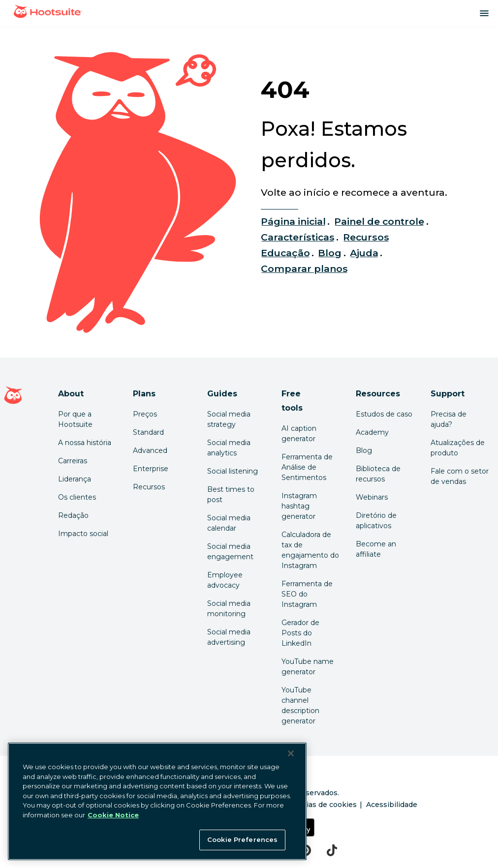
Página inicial (294, 221)
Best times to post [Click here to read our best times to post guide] (231, 494)
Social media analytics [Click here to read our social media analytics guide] (229, 448)
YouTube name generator (308, 667)
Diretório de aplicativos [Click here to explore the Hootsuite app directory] (376, 521)
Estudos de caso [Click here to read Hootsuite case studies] (384, 414)
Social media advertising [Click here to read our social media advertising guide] (229, 637)
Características (298, 237)
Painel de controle (379, 221)
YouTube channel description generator (300, 705)
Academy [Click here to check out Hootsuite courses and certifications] (372, 432)
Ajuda (364, 253)
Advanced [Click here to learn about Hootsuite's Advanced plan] (150, 450)
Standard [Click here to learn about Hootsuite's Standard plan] (148, 432)
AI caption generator (299, 434)
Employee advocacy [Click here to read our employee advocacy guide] (225, 580)
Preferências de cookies (314, 805)
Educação (285, 253)
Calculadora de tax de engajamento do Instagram (310, 550)
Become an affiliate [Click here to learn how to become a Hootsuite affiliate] (376, 549)
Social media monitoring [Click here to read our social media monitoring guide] (229, 609)
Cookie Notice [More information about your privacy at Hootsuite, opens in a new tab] (113, 815)
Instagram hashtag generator (299, 506)
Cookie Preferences (242, 839)
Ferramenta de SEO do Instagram (307, 594)
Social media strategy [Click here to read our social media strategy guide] (229, 419)
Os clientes (77, 497)
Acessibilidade (392, 805)
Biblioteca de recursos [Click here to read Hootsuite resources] (378, 474)
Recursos (366, 237)
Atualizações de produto (458, 448)
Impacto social (83, 534)
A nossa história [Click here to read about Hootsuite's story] (85, 443)
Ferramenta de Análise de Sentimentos (307, 467)
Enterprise (151, 469)
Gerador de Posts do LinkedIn (300, 633)
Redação (73, 515)
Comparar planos (305, 269)
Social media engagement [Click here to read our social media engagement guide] (230, 552)
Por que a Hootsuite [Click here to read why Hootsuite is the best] (75, 419)
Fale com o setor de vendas (460, 476)
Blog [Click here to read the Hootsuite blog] (364, 450)
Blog (330, 253)
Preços (145, 414)
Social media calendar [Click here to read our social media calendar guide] (229, 523)
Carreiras (73, 461)
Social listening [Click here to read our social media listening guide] (233, 471)
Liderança (75, 479)
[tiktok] (332, 850)
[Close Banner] (291, 753)
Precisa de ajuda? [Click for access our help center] (449, 419)
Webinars (372, 497)
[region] (157, 801)
